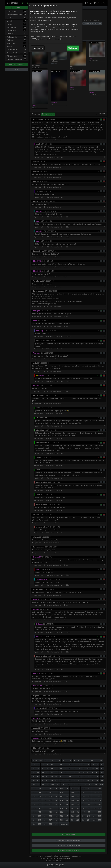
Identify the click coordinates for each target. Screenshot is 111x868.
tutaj (48, 29)
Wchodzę (73, 48)
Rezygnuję (38, 48)
